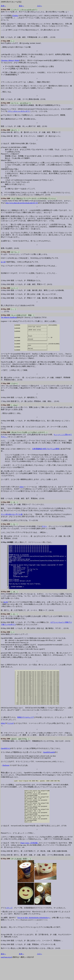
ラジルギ (10, 737)
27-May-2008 (5, 41)
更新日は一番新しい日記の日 (23, 978)
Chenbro (15, 16)
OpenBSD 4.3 (5, 762)
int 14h (3, 262)
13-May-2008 (5, 438)
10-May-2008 (5, 597)
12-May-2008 (5, 507)
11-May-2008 (5, 529)
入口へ (40, 6)
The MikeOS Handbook (9, 317)
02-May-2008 (5, 879)
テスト (44, 532)
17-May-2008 (5, 389)
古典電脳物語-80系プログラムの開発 (46, 454)
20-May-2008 (5, 309)
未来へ (3, 6)
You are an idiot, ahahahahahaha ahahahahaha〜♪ (34, 938)
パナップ (9, 929)
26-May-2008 (5, 103)
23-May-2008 (5, 252)
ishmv (22, 492)
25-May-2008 (5, 130)
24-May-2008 (5, 198)
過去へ (21, 6)
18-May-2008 (5, 315)
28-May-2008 (5, 9)
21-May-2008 (5, 288)
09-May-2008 (5, 619)
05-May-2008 (5, 637)
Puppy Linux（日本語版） (30, 864)
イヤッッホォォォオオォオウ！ (19, 111)
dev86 (6, 607)
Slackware (6, 779)
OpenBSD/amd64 (49, 766)
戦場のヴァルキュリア (26, 731)
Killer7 (3, 737)
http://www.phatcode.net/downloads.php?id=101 (22, 203)
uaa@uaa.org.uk (6, 978)
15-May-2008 (5, 410)
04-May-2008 (5, 753)
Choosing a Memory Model (10, 60)
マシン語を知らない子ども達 (12, 520)
